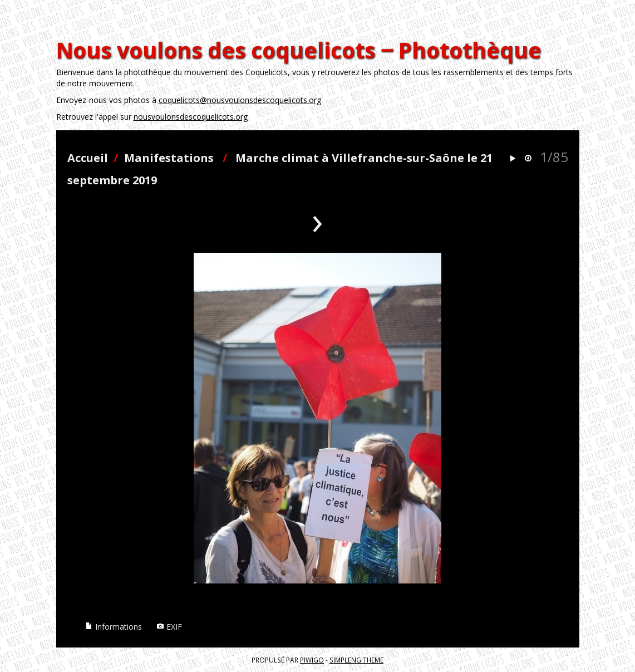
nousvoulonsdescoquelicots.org (191, 117)
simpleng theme (356, 660)
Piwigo (312, 660)
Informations (114, 627)
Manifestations (169, 158)
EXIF (169, 627)
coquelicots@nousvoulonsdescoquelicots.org (240, 100)
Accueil (88, 158)
